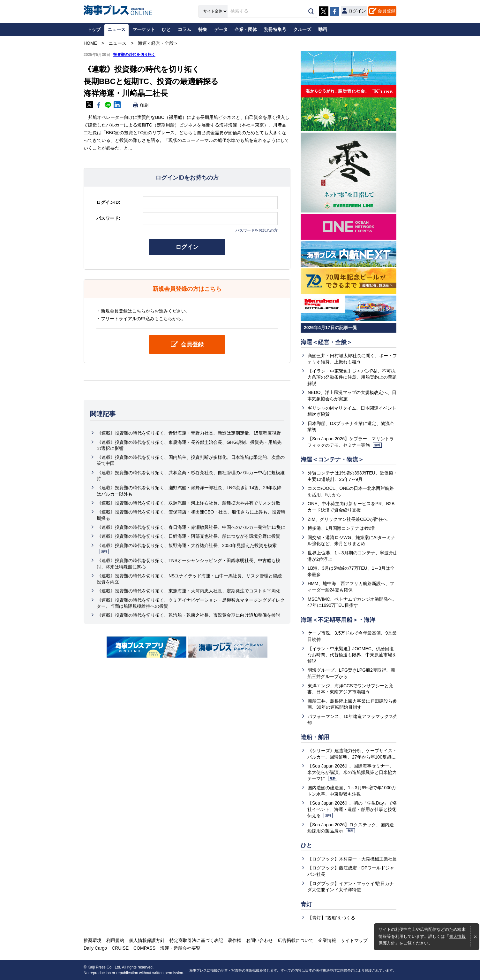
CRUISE (120, 948)
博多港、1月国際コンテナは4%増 (341, 528)
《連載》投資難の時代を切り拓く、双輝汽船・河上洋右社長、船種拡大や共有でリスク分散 (189, 503)
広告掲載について (296, 940)
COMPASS (144, 948)
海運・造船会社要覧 (180, 948)
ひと (306, 845)
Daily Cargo (95, 948)
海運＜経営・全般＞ (326, 342)
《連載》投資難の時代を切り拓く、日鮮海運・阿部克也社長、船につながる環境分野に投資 (189, 536)
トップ (94, 29)
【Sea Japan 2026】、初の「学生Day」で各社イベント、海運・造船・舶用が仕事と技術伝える (352, 809)
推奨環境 (93, 940)
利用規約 (115, 940)
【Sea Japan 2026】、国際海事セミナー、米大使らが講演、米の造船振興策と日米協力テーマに (352, 772)
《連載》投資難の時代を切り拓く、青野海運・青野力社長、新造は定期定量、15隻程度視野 (189, 433)
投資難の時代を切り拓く (134, 55)
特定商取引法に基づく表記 (196, 940)
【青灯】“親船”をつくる (331, 918)
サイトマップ (354, 940)
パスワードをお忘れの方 (257, 230)
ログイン (187, 247)
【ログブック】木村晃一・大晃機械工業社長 (352, 859)
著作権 (235, 940)
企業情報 (327, 940)
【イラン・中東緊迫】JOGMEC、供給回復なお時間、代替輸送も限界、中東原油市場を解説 (352, 655)
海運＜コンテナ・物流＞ (332, 459)
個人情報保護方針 (147, 940)
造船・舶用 (315, 737)
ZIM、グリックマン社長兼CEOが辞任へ (348, 519)
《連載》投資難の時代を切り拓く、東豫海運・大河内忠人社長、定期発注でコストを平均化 (189, 591)
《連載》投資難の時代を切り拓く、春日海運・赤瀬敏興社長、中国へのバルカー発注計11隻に (191, 527)
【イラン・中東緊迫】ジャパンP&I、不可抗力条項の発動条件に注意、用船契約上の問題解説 (352, 377)
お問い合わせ (259, 940)
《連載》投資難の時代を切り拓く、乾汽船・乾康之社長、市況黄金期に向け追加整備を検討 (189, 615)
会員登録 (386, 11)
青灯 (306, 904)
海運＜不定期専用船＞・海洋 (338, 620)
